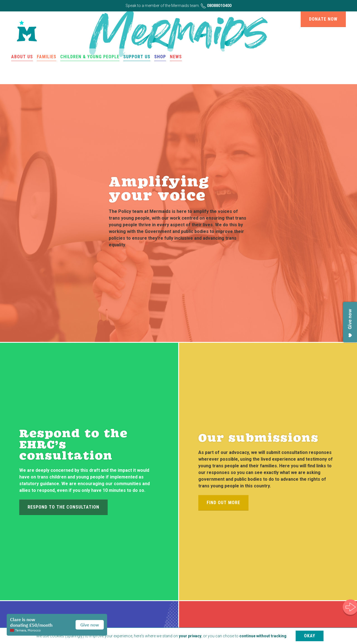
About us (22, 57)
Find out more (223, 503)
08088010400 (216, 6)
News (176, 57)
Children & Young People (90, 57)
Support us (137, 57)
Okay (310, 636)
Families (47, 57)
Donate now (323, 19)
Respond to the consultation (63, 507)
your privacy (190, 636)
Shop (160, 57)
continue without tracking (263, 636)
